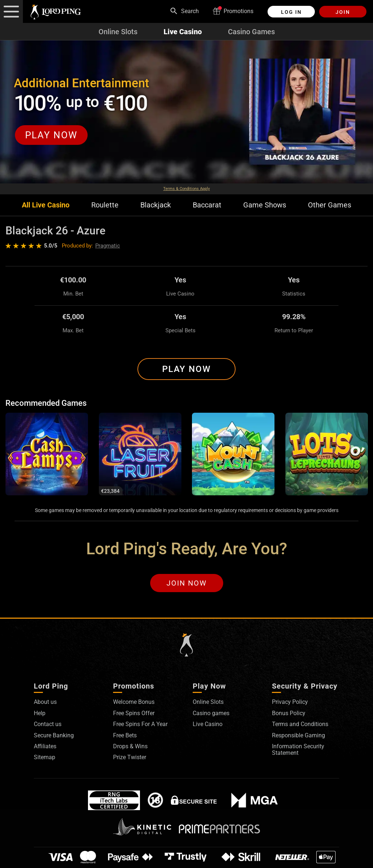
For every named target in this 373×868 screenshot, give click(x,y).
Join (343, 12)
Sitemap (45, 757)
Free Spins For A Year (140, 724)
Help (40, 713)
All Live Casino (46, 205)
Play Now (186, 369)
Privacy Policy (290, 702)
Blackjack (156, 205)
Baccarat (207, 205)
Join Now (187, 583)
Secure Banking (54, 735)
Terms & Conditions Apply (186, 189)
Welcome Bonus (134, 702)
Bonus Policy (289, 713)
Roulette (105, 205)
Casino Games (251, 32)
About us (45, 702)
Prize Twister (130, 757)
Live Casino (183, 32)
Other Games (330, 205)
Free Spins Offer (134, 713)
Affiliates (45, 746)
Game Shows (265, 205)
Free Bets (125, 735)
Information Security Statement (298, 750)
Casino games (211, 713)
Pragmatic (108, 246)
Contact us (48, 724)
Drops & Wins (130, 746)
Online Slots (118, 32)
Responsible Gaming (298, 735)
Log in (291, 12)
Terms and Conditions (300, 724)
